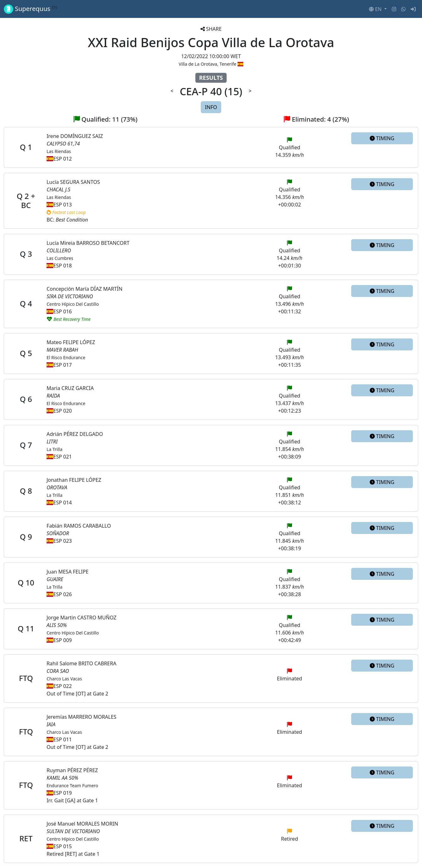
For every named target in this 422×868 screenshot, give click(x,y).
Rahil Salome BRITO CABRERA (82, 663)
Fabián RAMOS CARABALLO (79, 526)
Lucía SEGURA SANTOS (73, 182)
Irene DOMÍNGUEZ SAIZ (75, 136)
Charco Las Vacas (64, 679)
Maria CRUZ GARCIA (70, 388)
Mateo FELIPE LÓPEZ (71, 342)
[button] (378, 9)
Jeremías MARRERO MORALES (82, 717)
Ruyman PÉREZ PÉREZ (72, 770)
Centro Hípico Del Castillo (73, 304)
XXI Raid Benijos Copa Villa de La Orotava (211, 42)
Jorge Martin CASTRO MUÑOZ (82, 618)
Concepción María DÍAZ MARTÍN (84, 289)
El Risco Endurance (66, 357)
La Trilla (54, 449)
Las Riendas (59, 151)
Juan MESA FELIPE (68, 572)
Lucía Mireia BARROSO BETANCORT (88, 243)
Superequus (31, 9)
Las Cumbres (60, 258)
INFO (211, 107)
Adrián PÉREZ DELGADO (75, 434)
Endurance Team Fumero (72, 786)
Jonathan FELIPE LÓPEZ (74, 480)
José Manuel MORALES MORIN (82, 824)
